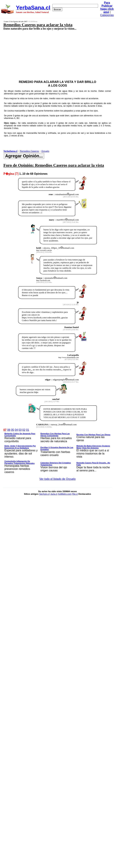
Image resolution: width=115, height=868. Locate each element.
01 (28, 430)
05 (13, 430)
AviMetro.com (65, 494)
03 (20, 430)
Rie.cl (75, 494)
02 (24, 430)
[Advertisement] (49, 55)
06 (9, 430)
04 (16, 430)
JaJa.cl (54, 494)
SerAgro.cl (44, 494)
